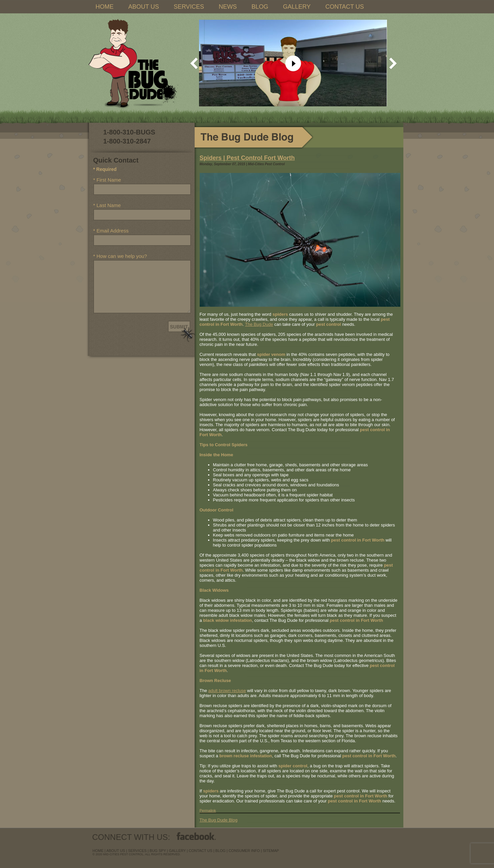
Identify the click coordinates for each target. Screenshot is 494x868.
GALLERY (297, 7)
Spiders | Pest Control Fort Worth (247, 158)
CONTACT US (345, 7)
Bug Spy (158, 851)
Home (98, 851)
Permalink (208, 810)
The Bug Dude (259, 324)
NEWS (228, 7)
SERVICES (189, 7)
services (137, 851)
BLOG (260, 7)
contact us (201, 851)
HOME (105, 7)
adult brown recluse (227, 691)
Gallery (177, 851)
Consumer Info (244, 851)
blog (221, 851)
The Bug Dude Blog (219, 820)
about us (116, 851)
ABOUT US (144, 7)
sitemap (271, 851)
